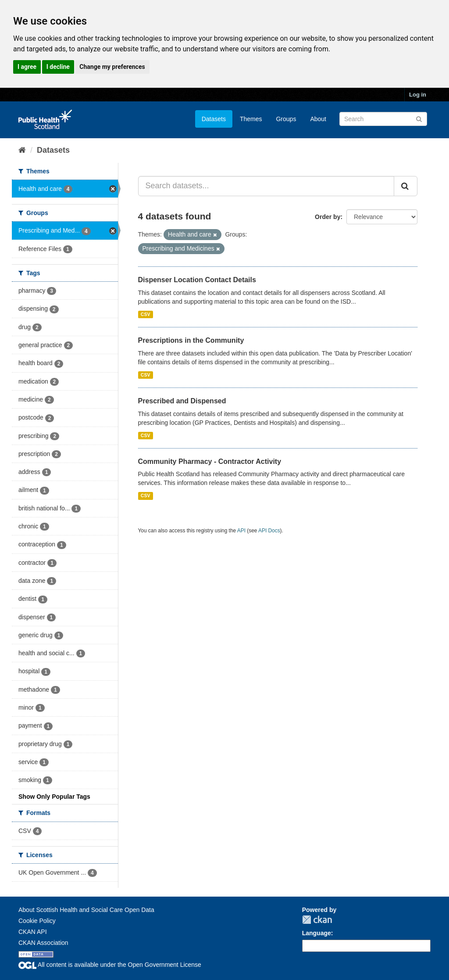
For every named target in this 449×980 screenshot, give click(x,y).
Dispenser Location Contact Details (197, 280)
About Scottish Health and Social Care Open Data (86, 910)
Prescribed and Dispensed (182, 401)
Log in (418, 95)
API (241, 531)
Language (317, 933)
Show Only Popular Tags (54, 797)
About (318, 119)
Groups (286, 119)
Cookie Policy (37, 921)
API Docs (269, 531)
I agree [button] (27, 67)
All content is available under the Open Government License (110, 965)
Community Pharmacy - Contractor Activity (210, 461)
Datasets (214, 119)
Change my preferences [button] (112, 67)
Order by (328, 217)
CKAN (317, 920)
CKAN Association (43, 943)
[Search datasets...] (266, 186)
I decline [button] (58, 67)
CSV (146, 314)
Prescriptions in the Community (191, 340)
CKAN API (33, 932)
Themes (251, 119)
